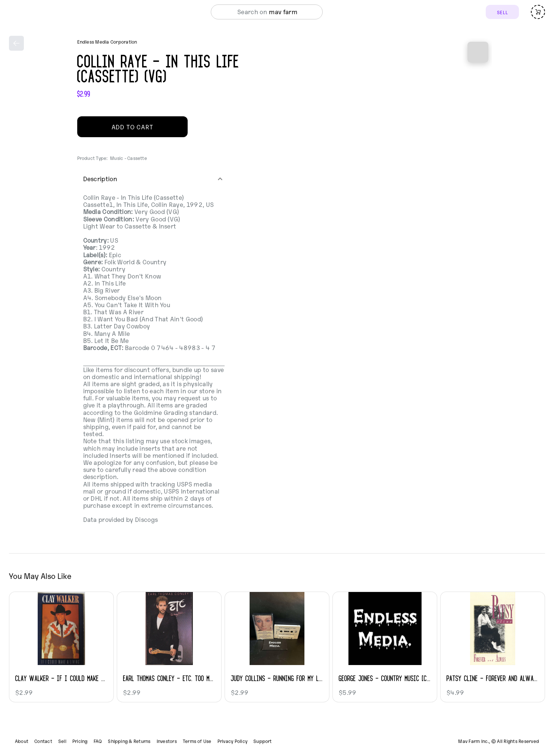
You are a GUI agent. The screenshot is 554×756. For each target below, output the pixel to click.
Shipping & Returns (129, 741)
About (22, 741)
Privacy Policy (232, 741)
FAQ (98, 741)
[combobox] (286, 12)
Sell (62, 741)
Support (263, 741)
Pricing (80, 741)
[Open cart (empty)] (538, 12)
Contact (43, 741)
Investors (167, 741)
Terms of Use (197, 741)
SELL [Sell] (502, 12)
